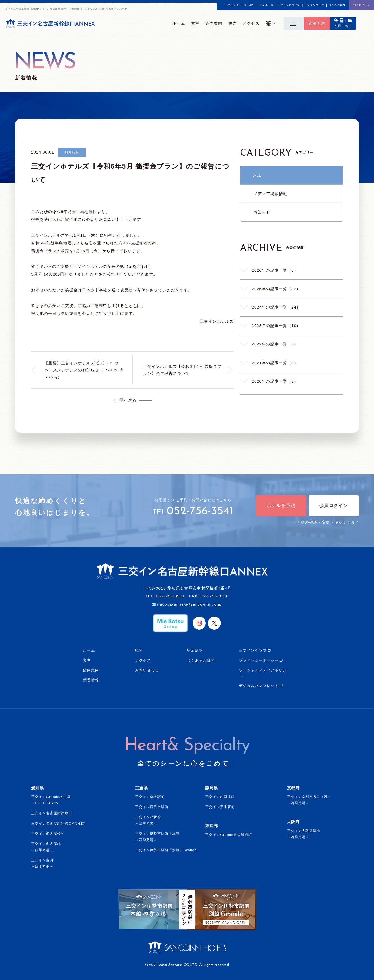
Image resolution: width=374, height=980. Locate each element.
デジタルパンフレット (259, 686)
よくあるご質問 (201, 660)
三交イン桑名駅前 (150, 797)
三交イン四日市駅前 (152, 807)
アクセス (143, 660)
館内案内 (91, 670)
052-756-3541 (200, 511)
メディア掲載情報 (270, 194)
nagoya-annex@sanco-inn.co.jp (189, 604)
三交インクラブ (314, 5)
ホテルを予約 (281, 506)
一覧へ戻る (125, 400)
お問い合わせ (147, 670)
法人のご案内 (337, 5)
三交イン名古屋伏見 (48, 834)
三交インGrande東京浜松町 (229, 835)
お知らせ (262, 212)
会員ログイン (334, 506)
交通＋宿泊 (343, 26)
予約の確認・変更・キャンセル (328, 522)
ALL (258, 175)
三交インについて (289, 5)
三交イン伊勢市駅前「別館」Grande (166, 850)
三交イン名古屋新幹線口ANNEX (58, 824)
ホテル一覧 (266, 5)
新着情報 (91, 680)
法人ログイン (362, 5)
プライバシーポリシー (259, 660)
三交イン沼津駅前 (220, 807)
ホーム (89, 650)
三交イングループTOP (239, 5)
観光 (139, 650)
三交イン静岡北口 (220, 797)
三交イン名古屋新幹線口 (52, 813)
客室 (87, 660)
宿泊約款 (195, 650)
